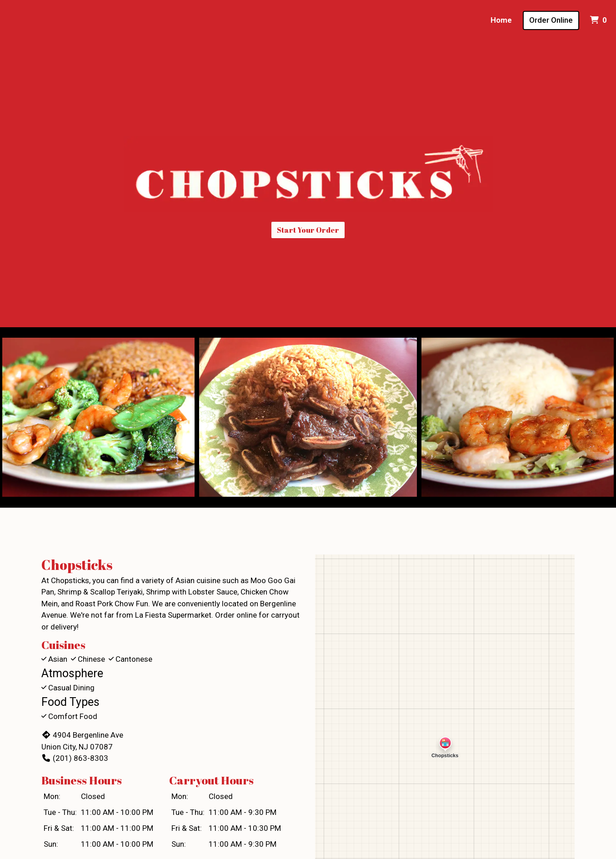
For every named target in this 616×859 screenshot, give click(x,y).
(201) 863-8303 (75, 758)
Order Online (551, 20)
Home (501, 20)
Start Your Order (308, 230)
